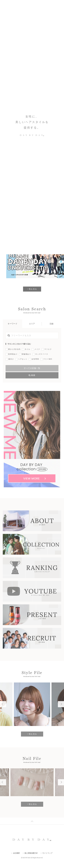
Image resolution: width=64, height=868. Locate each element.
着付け (11, 359)
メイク (37, 349)
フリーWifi (48, 359)
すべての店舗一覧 (32, 368)
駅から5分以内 (14, 349)
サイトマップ (47, 853)
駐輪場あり (26, 354)
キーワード (12, 324)
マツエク (48, 349)
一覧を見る (32, 289)
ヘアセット (23, 359)
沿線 (52, 324)
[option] (32, 21)
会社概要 (16, 853)
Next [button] (60, 21)
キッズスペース (42, 354)
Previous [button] (54, 21)
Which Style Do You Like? (14, 21)
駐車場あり (13, 354)
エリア (32, 324)
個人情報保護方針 (31, 853)
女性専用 (35, 359)
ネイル (27, 349)
